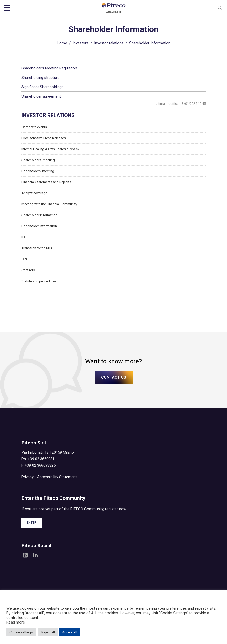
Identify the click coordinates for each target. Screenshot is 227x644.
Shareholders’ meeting (38, 159)
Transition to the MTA (37, 248)
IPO (24, 237)
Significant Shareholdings (42, 86)
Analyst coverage (34, 193)
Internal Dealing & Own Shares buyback (50, 148)
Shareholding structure (40, 77)
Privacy (28, 476)
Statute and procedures (39, 281)
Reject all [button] (48, 632)
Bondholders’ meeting (38, 170)
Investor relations (109, 43)
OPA (25, 259)
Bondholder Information (39, 226)
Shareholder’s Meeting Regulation (49, 68)
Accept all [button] (70, 632)
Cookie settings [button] (21, 632)
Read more (16, 622)
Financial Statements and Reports (46, 181)
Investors (81, 43)
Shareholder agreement (41, 96)
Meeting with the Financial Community (49, 204)
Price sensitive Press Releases (44, 137)
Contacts (28, 270)
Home (62, 43)
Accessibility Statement (57, 476)
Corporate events (34, 126)
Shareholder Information (39, 215)
